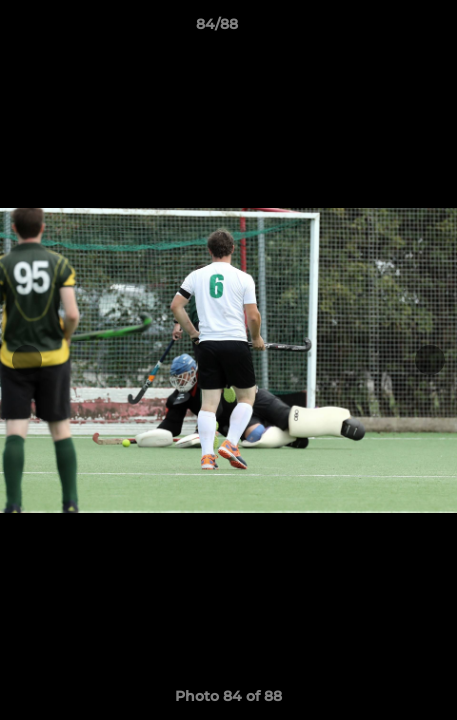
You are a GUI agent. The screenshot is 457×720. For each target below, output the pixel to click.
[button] (385, 29)
